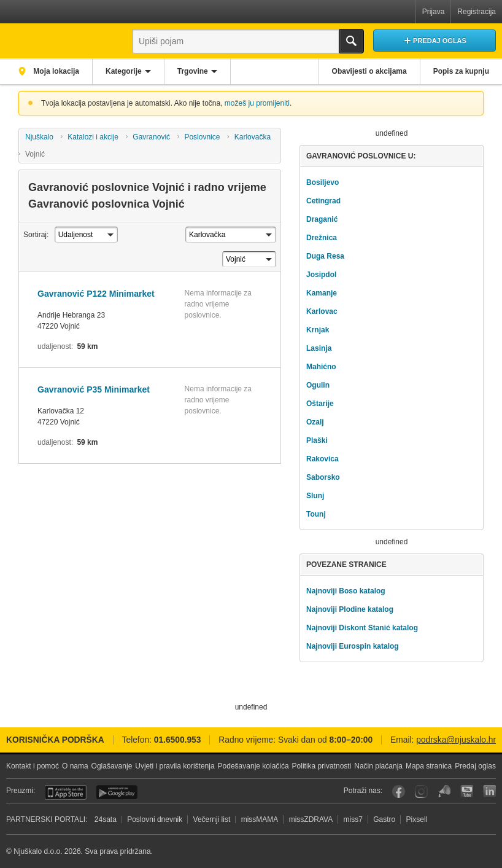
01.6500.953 (178, 740)
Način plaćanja (378, 766)
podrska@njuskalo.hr (456, 740)
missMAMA (260, 819)
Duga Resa (325, 256)
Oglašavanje (112, 766)
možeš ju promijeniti (257, 103)
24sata (106, 819)
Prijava (434, 12)
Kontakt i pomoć (33, 766)
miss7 (353, 819)
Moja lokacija (55, 71)
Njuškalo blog (444, 792)
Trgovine (193, 71)
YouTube (467, 792)
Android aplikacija (117, 792)
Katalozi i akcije (93, 137)
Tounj (316, 514)
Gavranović (151, 137)
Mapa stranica (429, 766)
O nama (75, 766)
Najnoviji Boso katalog (346, 591)
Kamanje (322, 293)
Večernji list (212, 819)
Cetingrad (323, 201)
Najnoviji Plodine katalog (350, 609)
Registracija (477, 12)
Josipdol (321, 275)
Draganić (322, 219)
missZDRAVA (311, 819)
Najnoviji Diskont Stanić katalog (362, 628)
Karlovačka (253, 137)
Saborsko (323, 477)
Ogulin (318, 385)
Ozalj (315, 422)
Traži (352, 41)
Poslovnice (202, 137)
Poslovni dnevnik (155, 819)
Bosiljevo (322, 182)
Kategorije (124, 71)
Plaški (317, 440)
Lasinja (319, 348)
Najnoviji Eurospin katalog (353, 646)
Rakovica (322, 459)
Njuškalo (39, 137)
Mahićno (321, 367)
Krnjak (318, 330)
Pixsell (417, 819)
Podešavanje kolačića (253, 766)
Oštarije (320, 404)
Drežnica (322, 238)
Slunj (315, 496)
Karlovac (322, 311)
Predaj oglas (475, 766)
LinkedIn (489, 792)
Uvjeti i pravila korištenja (175, 766)
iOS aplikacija (66, 792)
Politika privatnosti (322, 766)
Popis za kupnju (461, 71)
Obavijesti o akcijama (369, 71)
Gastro (384, 819)
